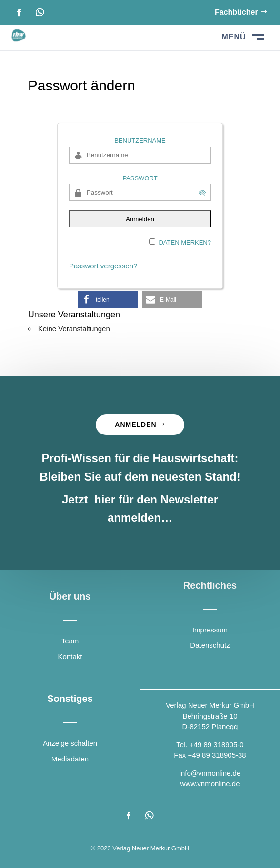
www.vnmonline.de (210, 784)
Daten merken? (185, 242)
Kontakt (70, 656)
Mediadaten (70, 759)
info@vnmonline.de (210, 773)
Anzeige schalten (70, 743)
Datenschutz (210, 645)
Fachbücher (236, 12)
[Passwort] (140, 192)
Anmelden (135, 424)
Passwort (140, 178)
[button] (108, 300)
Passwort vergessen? (103, 266)
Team (70, 641)
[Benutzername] (140, 155)
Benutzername (140, 141)
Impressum (210, 630)
